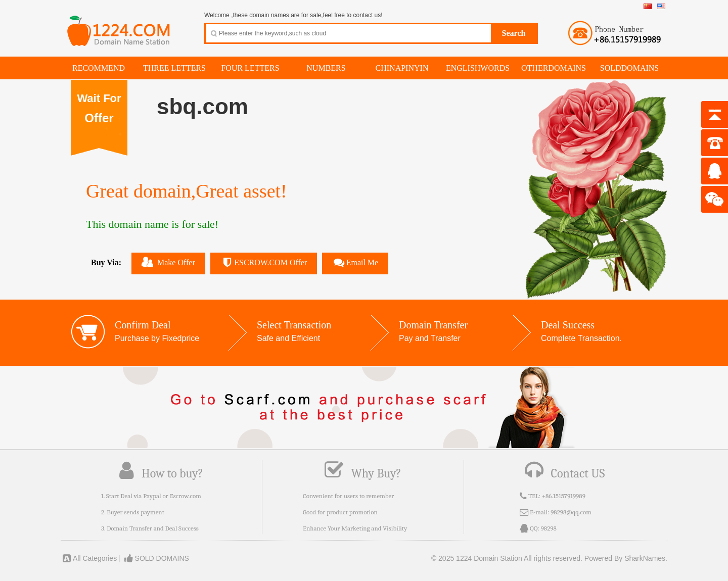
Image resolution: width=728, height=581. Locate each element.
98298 (549, 528)
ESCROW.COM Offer (264, 262)
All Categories (89, 558)
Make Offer (168, 262)
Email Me (355, 262)
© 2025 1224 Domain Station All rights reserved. (507, 558)
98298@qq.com (571, 512)
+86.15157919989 (564, 496)
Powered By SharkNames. (626, 558)
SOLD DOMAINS (156, 558)
